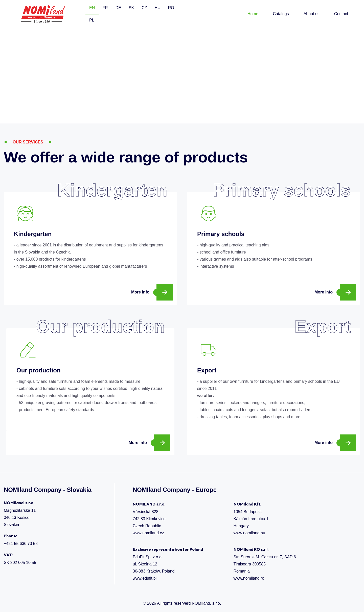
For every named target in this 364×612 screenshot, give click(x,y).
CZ (144, 8)
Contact (341, 14)
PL (92, 20)
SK (131, 8)
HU (158, 8)
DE (118, 8)
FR (105, 8)
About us (312, 14)
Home (253, 14)
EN (92, 8)
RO (171, 8)
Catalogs (281, 14)
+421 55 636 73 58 (21, 544)
